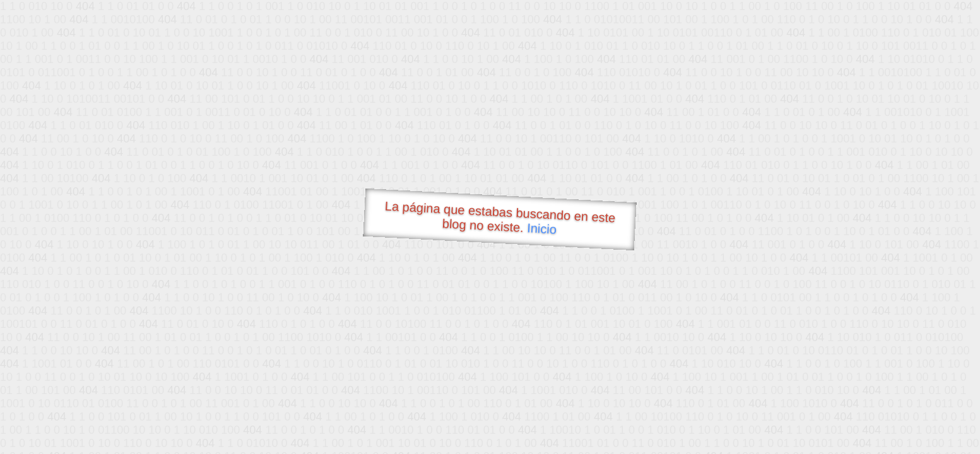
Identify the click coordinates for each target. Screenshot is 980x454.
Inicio (541, 228)
